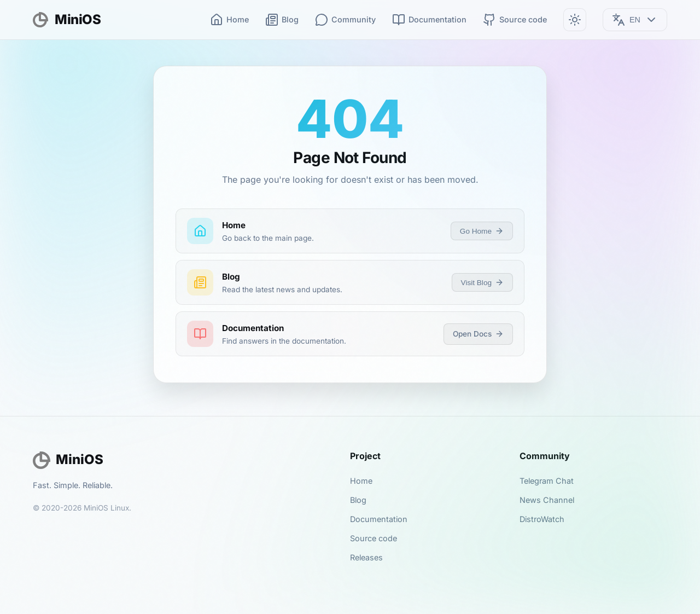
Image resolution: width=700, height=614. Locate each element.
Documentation (429, 20)
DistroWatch (542, 519)
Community (345, 20)
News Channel (547, 500)
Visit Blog (482, 282)
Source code (515, 20)
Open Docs (478, 334)
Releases (366, 557)
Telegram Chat (547, 481)
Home (229, 20)
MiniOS (67, 19)
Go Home (482, 231)
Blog (282, 20)
